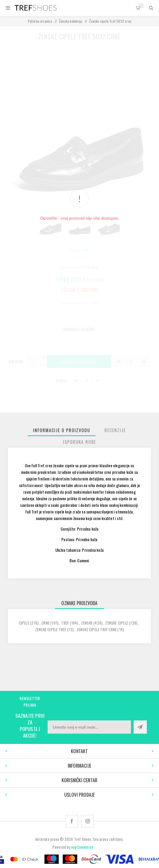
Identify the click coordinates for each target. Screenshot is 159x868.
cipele (24, 623)
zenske (87, 623)
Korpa (141, 6)
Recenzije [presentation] (115, 430)
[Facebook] (72, 821)
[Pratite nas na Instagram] (87, 821)
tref (65, 623)
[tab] (62, 430)
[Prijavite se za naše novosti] (89, 727)
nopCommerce (82, 847)
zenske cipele (117, 623)
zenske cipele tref (51, 629)
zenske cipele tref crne (97, 629)
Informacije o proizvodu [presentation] (62, 430)
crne (45, 623)
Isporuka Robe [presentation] (79, 442)
